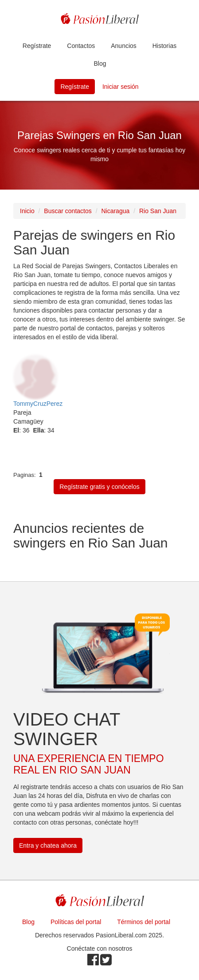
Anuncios (124, 46)
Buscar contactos (68, 211)
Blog (100, 63)
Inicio (27, 211)
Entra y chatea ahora (48, 845)
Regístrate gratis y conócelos (99, 487)
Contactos (81, 46)
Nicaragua (115, 211)
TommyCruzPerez (38, 404)
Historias (164, 46)
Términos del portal (144, 922)
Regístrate (37, 46)
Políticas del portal (76, 922)
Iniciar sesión (121, 87)
